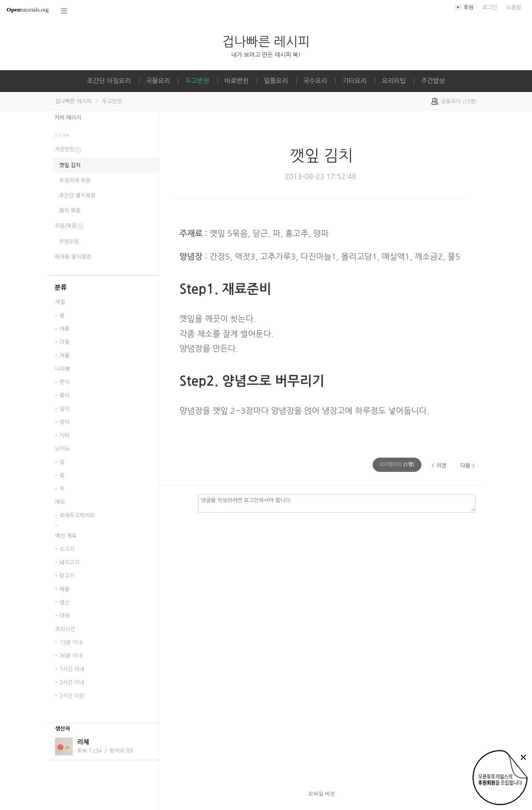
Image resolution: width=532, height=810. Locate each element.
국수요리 (315, 81)
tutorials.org (28, 10)
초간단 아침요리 (109, 81)
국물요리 (158, 81)
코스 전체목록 (64, 11)
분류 (61, 287)
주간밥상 (433, 81)
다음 (465, 466)
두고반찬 (197, 81)
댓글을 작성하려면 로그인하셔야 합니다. (337, 503)
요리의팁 (394, 81)
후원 (469, 8)
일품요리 (276, 81)
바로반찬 (237, 81)
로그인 (490, 8)
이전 (442, 466)
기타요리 (354, 81)
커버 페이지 (68, 118)
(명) (397, 465)
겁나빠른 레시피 (266, 42)
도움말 (514, 8)
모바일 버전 (322, 794)
